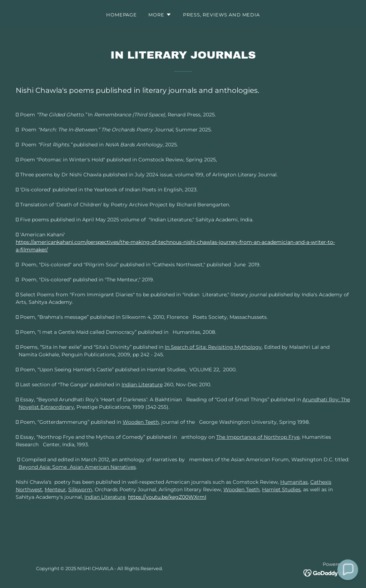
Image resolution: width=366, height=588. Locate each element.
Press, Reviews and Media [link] (221, 15)
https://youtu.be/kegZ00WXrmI (167, 497)
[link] (327, 573)
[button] (160, 15)
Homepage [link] (122, 15)
